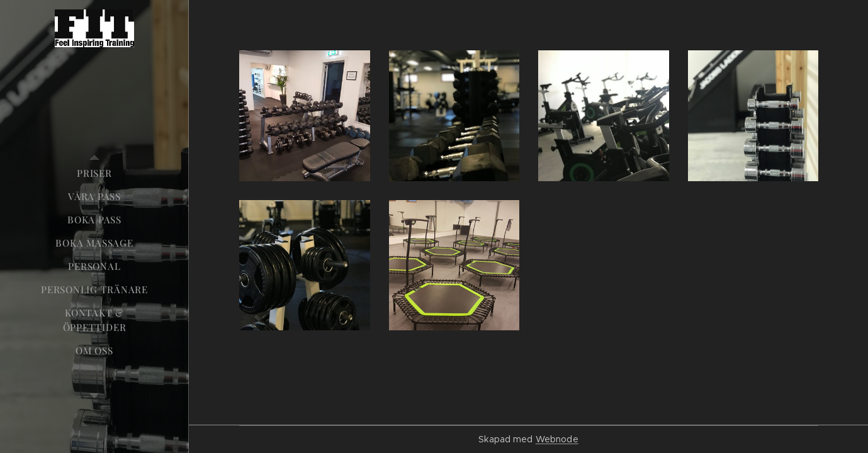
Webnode (557, 439)
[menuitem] (94, 173)
